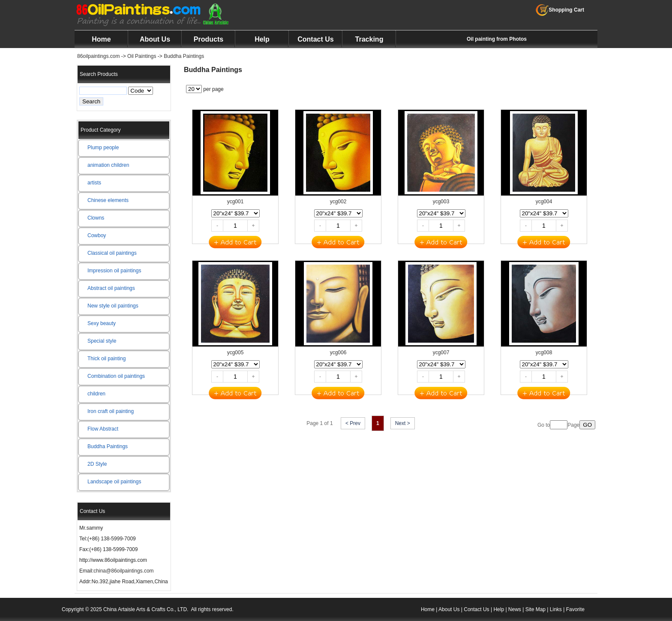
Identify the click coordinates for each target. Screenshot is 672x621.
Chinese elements (108, 200)
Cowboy (97, 235)
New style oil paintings (113, 306)
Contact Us (315, 39)
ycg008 (544, 353)
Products (208, 39)
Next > (403, 423)
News (515, 609)
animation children (108, 165)
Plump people (103, 148)
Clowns (96, 218)
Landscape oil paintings (114, 482)
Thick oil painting (106, 359)
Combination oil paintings (116, 376)
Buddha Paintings (184, 56)
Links (556, 609)
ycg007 (441, 353)
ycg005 (235, 353)
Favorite (575, 609)
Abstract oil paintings (111, 288)
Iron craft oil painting (111, 411)
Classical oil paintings (112, 253)
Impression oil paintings (114, 271)
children (96, 394)
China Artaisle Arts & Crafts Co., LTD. (146, 609)
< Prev (353, 423)
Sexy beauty (102, 323)
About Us (155, 39)
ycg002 (338, 202)
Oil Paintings (142, 56)
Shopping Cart (560, 10)
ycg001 (235, 202)
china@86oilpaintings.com (123, 571)
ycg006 (338, 353)
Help (262, 39)
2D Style (97, 464)
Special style (102, 341)
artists (94, 183)
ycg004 (544, 202)
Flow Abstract (103, 429)
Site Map (535, 609)
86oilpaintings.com (98, 56)
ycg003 (441, 202)
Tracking (369, 39)
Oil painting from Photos (497, 39)
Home (101, 39)
